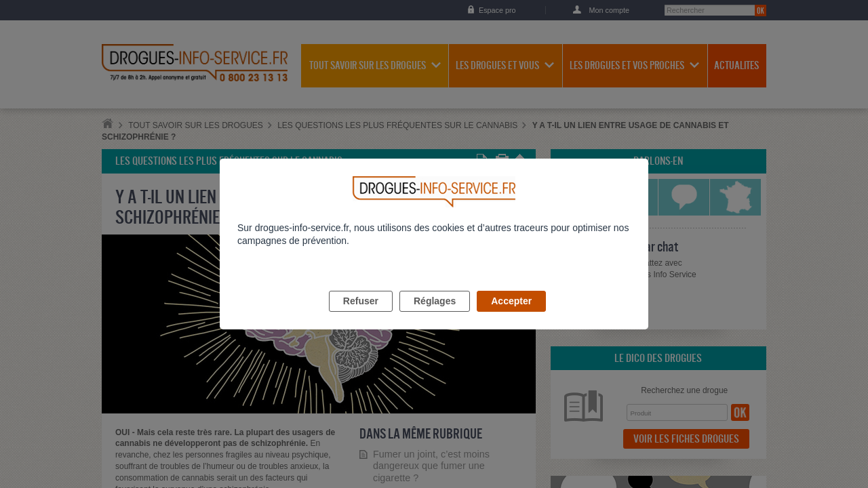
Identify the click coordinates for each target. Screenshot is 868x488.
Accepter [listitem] (511, 317)
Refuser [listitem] (361, 317)
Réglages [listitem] (435, 317)
